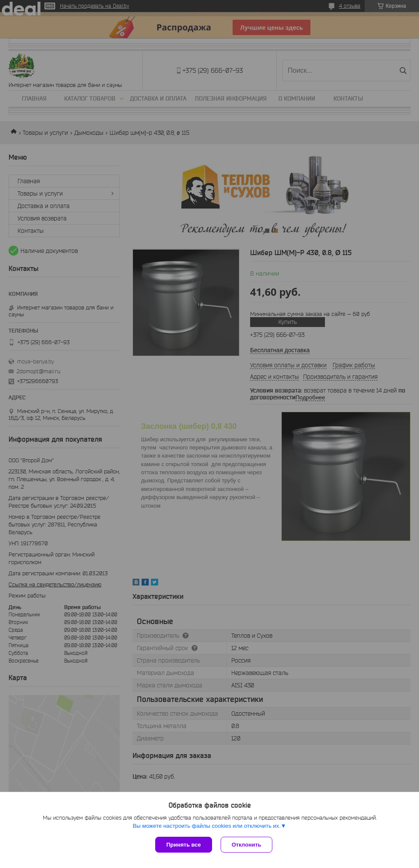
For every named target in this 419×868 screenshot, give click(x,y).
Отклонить (246, 845)
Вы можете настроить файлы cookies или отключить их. (207, 826)
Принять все (184, 845)
